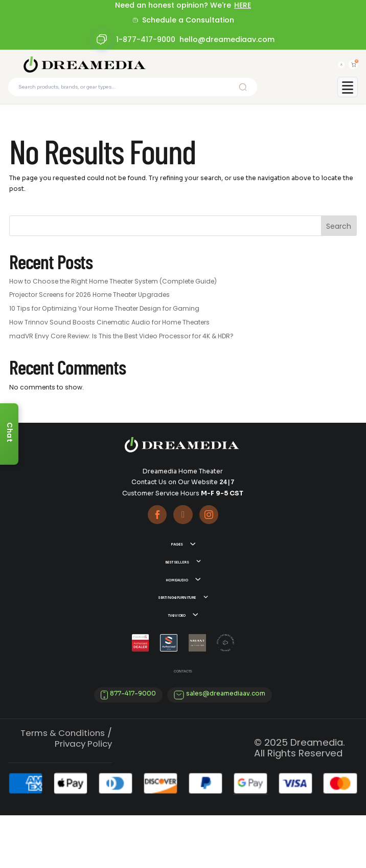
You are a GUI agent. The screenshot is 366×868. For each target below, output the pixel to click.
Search (339, 233)
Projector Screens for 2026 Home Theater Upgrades (89, 301)
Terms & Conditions (63, 786)
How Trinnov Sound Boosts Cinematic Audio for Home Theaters (109, 328)
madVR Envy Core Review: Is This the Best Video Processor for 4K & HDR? (121, 342)
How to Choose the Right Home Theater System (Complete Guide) (113, 287)
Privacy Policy (83, 796)
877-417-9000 (133, 746)
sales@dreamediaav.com (226, 746)
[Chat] (9, 434)
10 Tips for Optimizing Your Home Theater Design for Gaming (104, 315)
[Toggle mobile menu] (348, 93)
